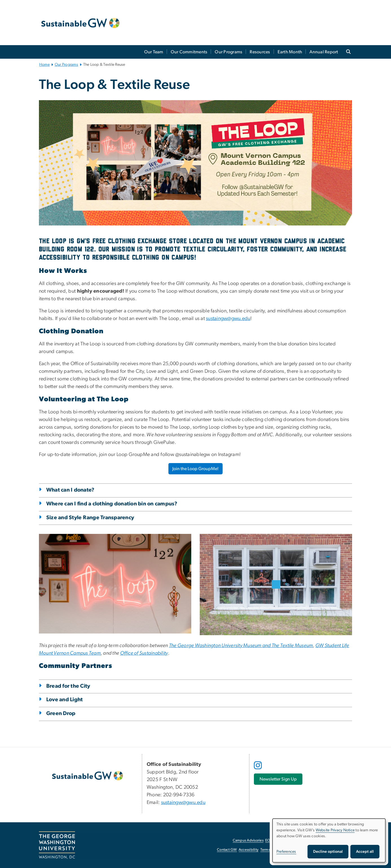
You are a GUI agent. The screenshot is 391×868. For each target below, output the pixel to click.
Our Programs (229, 52)
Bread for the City (68, 686)
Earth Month (290, 52)
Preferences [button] (286, 852)
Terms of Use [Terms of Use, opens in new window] (271, 850)
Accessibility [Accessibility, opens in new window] (249, 850)
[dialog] (329, 840)
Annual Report (324, 52)
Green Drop (61, 714)
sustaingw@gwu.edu (228, 319)
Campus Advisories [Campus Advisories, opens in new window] (248, 840)
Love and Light (65, 700)
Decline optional (328, 852)
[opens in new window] (258, 770)
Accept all (365, 852)
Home (44, 65)
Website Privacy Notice (335, 830)
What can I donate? (70, 490)
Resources (260, 52)
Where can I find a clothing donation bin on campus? (112, 504)
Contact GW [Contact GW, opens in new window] (227, 850)
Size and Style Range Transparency (90, 518)
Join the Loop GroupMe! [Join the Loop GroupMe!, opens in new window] (195, 469)
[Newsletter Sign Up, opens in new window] (278, 779)
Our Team (154, 52)
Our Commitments (189, 52)
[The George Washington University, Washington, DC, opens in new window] (57, 845)
